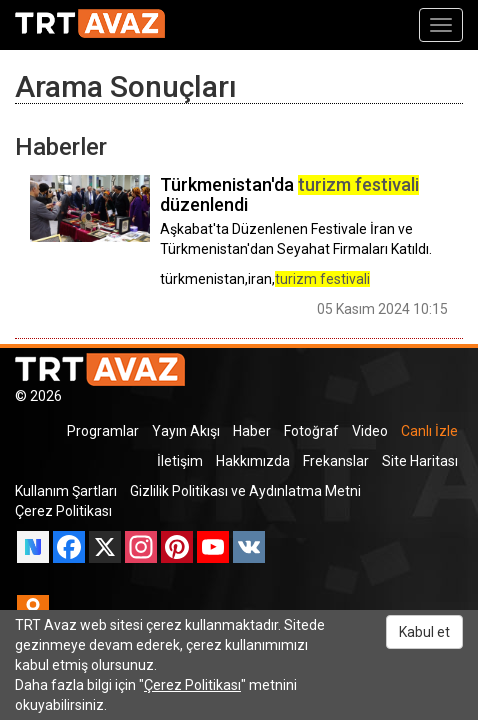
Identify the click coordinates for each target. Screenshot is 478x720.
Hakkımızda (253, 461)
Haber (252, 431)
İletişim (180, 461)
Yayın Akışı (186, 431)
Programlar (103, 431)
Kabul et (424, 632)
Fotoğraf (311, 431)
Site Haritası (420, 461)
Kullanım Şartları (66, 491)
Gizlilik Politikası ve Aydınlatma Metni (245, 491)
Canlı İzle (429, 431)
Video (370, 431)
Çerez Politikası (63, 511)
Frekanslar (336, 461)
